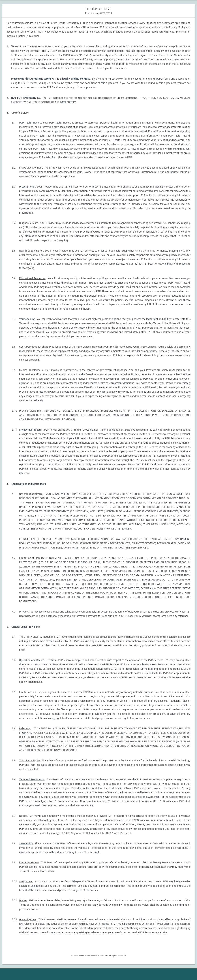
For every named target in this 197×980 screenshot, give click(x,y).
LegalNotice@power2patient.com (84, 829)
